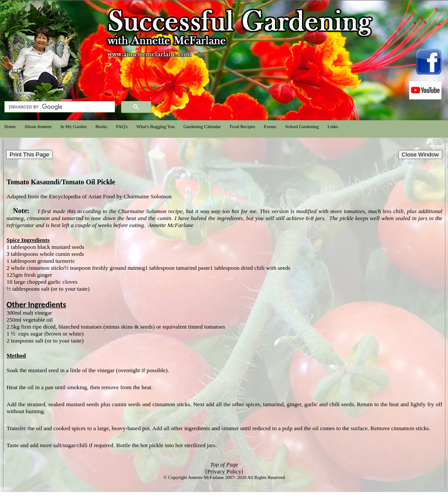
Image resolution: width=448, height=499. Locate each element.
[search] (59, 107)
